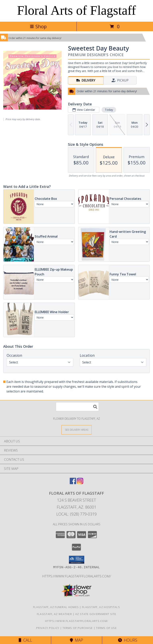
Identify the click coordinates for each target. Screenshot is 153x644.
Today (109, 110)
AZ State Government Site (96, 614)
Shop (38, 26)
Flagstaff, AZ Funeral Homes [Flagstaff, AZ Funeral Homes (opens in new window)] (56, 607)
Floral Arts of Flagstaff (76, 10)
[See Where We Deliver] (76, 430)
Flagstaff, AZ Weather (54, 614)
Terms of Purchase (78, 628)
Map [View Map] (76, 640)
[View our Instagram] (80, 483)
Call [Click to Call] (25, 640)
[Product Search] (77, 407)
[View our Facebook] (73, 483)
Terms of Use (106, 628)
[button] (77, 560)
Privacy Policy (48, 628)
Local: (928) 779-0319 (76, 514)
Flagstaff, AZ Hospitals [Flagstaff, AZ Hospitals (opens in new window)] (101, 607)
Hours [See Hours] (128, 640)
